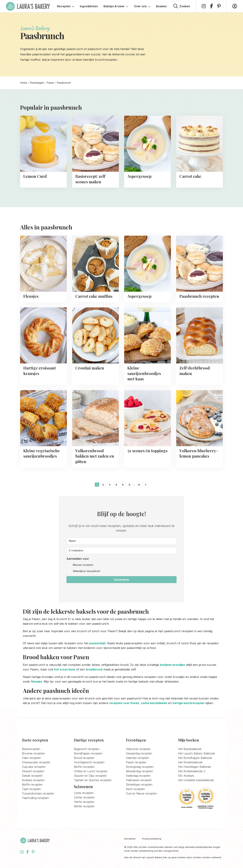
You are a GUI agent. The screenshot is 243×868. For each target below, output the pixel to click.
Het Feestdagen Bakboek (194, 767)
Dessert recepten (33, 771)
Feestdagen (37, 83)
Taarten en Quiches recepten (93, 780)
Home (24, 83)
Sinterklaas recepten (139, 785)
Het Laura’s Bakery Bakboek (197, 753)
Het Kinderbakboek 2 (192, 771)
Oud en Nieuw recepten (141, 793)
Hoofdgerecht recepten (89, 762)
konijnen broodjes (173, 665)
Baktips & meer (116, 6)
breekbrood (94, 669)
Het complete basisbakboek (196, 780)
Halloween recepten (139, 780)
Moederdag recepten (139, 771)
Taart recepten (31, 789)
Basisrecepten (31, 749)
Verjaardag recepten (139, 753)
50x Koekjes (186, 776)
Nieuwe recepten (83, 565)
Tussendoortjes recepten (38, 793)
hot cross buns (65, 669)
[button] (121, 565)
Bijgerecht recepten (87, 749)
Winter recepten (84, 806)
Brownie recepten (33, 753)
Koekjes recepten (33, 780)
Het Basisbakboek (190, 749)
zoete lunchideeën (154, 703)
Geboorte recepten (138, 749)
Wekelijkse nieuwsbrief (86, 571)
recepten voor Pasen (124, 703)
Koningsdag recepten (140, 767)
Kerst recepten (135, 789)
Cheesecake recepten (36, 762)
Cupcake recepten (34, 767)
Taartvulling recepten (35, 798)
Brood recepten (84, 758)
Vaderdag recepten (138, 776)
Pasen (51, 83)
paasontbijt (97, 643)
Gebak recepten (32, 776)
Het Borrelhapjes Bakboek (195, 758)
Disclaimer (130, 839)
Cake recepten (31, 758)
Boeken (161, 6)
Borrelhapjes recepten (88, 753)
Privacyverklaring (152, 839)
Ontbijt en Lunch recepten (91, 771)
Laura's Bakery (28, 6)
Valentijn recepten (138, 758)
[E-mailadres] (121, 550)
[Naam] (121, 541)
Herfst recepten (84, 802)
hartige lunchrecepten (188, 703)
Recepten (66, 6)
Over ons (142, 6)
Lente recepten (84, 793)
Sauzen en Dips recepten (90, 776)
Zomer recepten (84, 797)
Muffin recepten (32, 785)
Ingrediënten (89, 6)
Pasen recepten (136, 762)
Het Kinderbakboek (190, 762)
